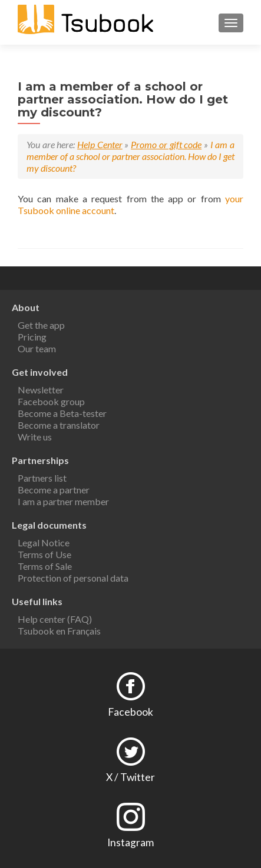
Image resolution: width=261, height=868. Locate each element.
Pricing (32, 337)
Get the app (41, 325)
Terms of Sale (45, 566)
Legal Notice (44, 542)
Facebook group (51, 401)
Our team (37, 348)
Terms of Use (44, 554)
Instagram (130, 842)
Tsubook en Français (59, 631)
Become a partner (54, 490)
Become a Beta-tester (62, 413)
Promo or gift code (166, 144)
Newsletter (41, 390)
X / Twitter (130, 777)
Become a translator (59, 425)
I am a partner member (63, 501)
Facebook (130, 712)
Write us (35, 437)
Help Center (100, 144)
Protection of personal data (73, 578)
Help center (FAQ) (55, 619)
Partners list (42, 478)
